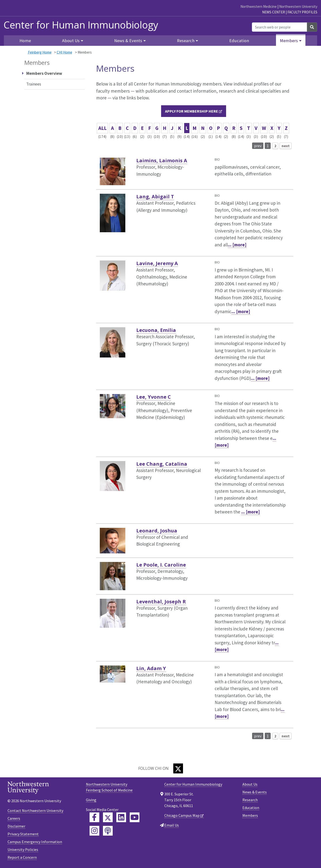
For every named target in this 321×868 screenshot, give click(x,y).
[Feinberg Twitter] (108, 817)
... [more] (237, 245)
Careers (14, 818)
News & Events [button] (128, 41)
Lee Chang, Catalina (162, 464)
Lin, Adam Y (151, 668)
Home (25, 41)
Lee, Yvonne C (154, 397)
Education (239, 41)
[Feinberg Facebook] (94, 817)
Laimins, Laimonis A (162, 160)
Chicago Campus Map (182, 815)
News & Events (255, 792)
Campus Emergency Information (35, 842)
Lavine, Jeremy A (157, 263)
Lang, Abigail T (155, 197)
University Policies (23, 849)
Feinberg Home (40, 52)
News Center (274, 12)
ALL (102, 128)
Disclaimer (16, 826)
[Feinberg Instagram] (94, 831)
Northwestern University (298, 6)
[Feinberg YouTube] (135, 817)
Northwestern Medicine (259, 6)
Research (250, 800)
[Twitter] (178, 768)
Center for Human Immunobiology (81, 25)
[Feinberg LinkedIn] (121, 817)
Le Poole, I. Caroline (161, 565)
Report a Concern (22, 857)
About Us (250, 784)
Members (250, 815)
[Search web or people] (280, 27)
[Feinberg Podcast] (108, 831)
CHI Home (64, 52)
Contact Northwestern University (35, 810)
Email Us (172, 825)
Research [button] (186, 41)
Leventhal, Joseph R (161, 602)
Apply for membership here (192, 111)
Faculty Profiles (302, 12)
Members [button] (289, 41)
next (286, 146)
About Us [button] (71, 41)
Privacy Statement (23, 834)
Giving (91, 800)
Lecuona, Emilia (156, 330)
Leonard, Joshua (157, 531)
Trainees (34, 84)
